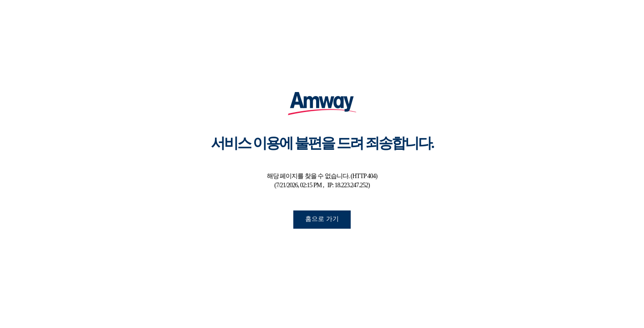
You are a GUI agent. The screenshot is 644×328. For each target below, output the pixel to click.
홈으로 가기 (322, 219)
